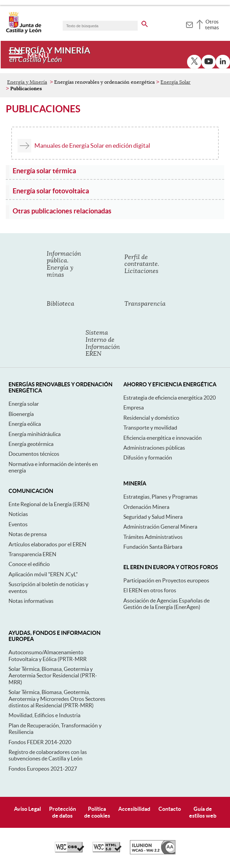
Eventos (18, 524)
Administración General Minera (160, 527)
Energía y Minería (27, 82)
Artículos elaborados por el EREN (47, 544)
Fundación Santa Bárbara (153, 547)
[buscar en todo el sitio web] (145, 23)
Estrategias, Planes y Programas (160, 497)
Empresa (134, 407)
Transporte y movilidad (150, 428)
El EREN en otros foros (150, 590)
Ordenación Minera (146, 507)
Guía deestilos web (203, 812)
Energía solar (24, 404)
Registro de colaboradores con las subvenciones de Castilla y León (48, 755)
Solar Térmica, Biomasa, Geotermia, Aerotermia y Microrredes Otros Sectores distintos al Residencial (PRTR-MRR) (57, 699)
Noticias (18, 514)
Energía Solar (175, 82)
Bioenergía (21, 414)
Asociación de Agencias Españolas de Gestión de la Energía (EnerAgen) (166, 604)
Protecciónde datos (63, 812)
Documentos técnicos (34, 454)
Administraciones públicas (154, 448)
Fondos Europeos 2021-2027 (43, 769)
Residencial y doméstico (151, 418)
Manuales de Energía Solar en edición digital (92, 146)
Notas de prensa (28, 534)
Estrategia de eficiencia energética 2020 (170, 398)
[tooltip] (189, 24)
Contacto (170, 809)
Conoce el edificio (29, 564)
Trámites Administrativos (153, 537)
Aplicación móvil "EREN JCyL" (43, 574)
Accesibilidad (134, 809)
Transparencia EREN (32, 554)
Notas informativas (31, 601)
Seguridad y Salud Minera (153, 517)
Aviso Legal (27, 809)
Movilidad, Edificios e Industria (44, 715)
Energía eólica (25, 424)
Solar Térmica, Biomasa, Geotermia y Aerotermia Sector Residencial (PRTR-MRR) (53, 676)
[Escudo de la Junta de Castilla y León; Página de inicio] (24, 32)
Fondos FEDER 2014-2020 (40, 742)
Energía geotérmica (31, 444)
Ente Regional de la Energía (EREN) (49, 504)
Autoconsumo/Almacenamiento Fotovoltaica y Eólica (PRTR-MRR (48, 655)
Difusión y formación (148, 457)
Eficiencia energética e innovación (163, 438)
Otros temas (212, 25)
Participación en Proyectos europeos (166, 580)
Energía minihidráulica (35, 434)
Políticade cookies (97, 812)
